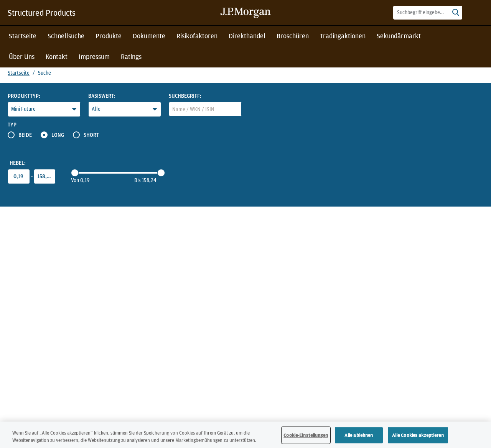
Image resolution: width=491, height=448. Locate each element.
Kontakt (57, 57)
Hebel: (18, 163)
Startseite (23, 36)
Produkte (109, 36)
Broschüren (293, 36)
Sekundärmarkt (399, 36)
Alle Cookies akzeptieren (418, 437)
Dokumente (149, 36)
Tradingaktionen (343, 36)
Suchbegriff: (185, 96)
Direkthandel (247, 36)
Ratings (131, 57)
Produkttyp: (24, 96)
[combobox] (428, 13)
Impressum (94, 57)
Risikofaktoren (197, 36)
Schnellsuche (66, 36)
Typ (12, 125)
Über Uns (22, 57)
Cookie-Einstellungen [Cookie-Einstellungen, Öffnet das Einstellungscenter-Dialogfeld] (306, 437)
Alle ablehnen (359, 437)
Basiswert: (102, 96)
